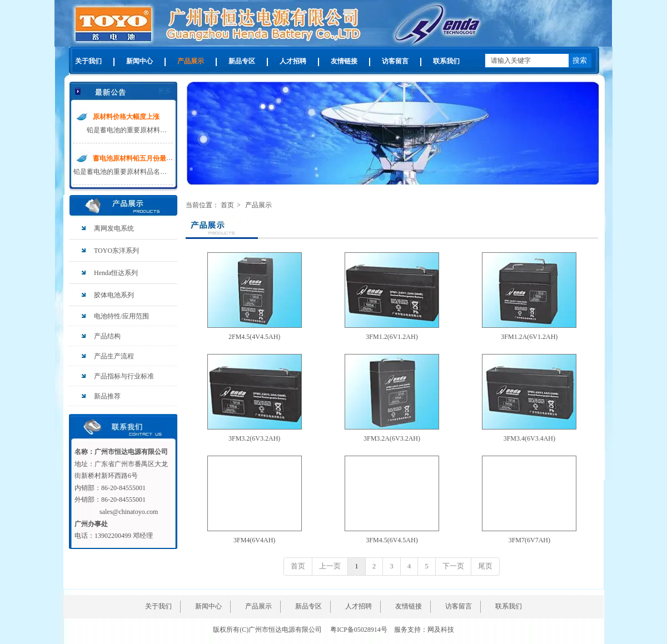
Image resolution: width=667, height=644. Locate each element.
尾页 (485, 566)
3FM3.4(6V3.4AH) (529, 438)
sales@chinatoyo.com (129, 512)
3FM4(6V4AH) (254, 540)
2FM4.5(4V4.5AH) (254, 337)
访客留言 (459, 606)
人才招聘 (359, 606)
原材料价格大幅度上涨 (126, 117)
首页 (227, 205)
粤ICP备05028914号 (359, 630)
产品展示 (258, 205)
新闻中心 (208, 606)
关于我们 (158, 606)
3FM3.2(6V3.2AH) (254, 438)
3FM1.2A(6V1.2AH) (529, 337)
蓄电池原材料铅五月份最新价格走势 (146, 158)
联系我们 (509, 606)
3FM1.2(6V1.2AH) (392, 337)
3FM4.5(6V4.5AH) (392, 540)
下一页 (453, 566)
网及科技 (441, 630)
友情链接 (409, 606)
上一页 (330, 566)
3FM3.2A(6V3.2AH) (392, 438)
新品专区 (308, 606)
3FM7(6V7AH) (529, 540)
